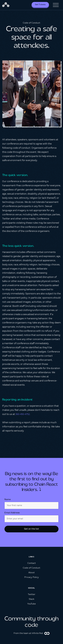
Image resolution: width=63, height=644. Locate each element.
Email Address (12, 513)
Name (8, 500)
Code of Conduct (31, 568)
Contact (32, 563)
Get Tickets (40, 5)
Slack (31, 599)
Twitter (32, 594)
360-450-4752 (23, 414)
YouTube (31, 604)
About (31, 573)
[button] (56, 5)
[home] (6, 5)
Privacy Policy (32, 577)
